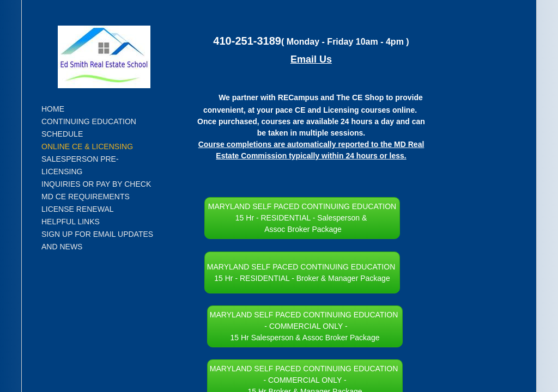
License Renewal (78, 209)
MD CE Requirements (86, 197)
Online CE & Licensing (87, 146)
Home (53, 109)
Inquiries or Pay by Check (96, 184)
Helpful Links (71, 222)
